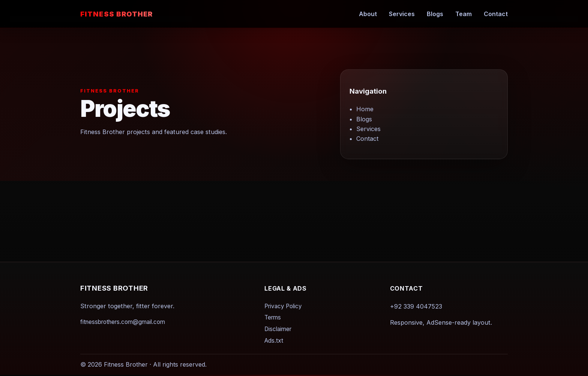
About (368, 14)
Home (365, 109)
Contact (496, 14)
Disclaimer (278, 329)
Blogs (435, 14)
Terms (273, 317)
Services (402, 14)
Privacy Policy (283, 306)
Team (463, 14)
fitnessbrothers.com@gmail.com (123, 322)
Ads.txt (274, 341)
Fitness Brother (117, 14)
